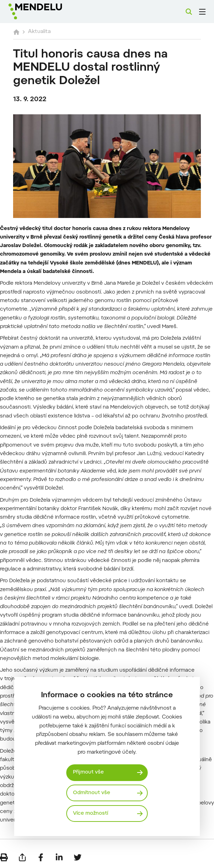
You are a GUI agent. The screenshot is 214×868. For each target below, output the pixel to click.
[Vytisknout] (4, 857)
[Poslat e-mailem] (22, 857)
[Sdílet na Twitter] (78, 857)
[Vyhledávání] (189, 12)
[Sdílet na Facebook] (41, 857)
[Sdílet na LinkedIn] (59, 857)
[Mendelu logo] (45, 12)
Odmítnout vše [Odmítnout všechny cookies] (92, 793)
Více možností (91, 814)
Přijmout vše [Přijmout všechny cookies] (88, 772)
